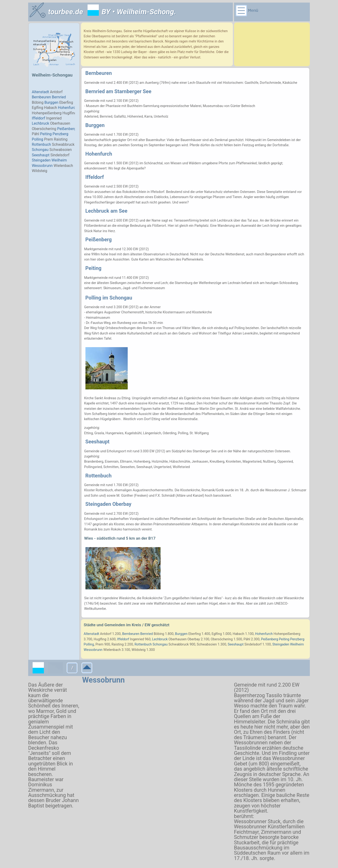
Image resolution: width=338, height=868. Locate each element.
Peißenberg (99, 240)
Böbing (159, 634)
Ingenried (137, 639)
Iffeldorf (95, 177)
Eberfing (195, 634)
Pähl (247, 639)
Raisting (118, 644)
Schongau (160, 644)
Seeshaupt (98, 442)
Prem (100, 644)
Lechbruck (160, 639)
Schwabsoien (207, 644)
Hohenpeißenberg (287, 634)
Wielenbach (112, 650)
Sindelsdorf (253, 644)
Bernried (96, 91)
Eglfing (217, 634)
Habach (238, 634)
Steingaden (281, 644)
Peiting (94, 268)
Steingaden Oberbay (108, 504)
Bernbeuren (99, 73)
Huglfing (100, 639)
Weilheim (297, 644)
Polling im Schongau (109, 298)
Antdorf (106, 634)
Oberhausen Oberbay (184, 639)
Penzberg (297, 639)
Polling (89, 644)
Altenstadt (92, 634)
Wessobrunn (103, 680)
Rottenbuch (99, 476)
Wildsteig (139, 650)
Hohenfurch (99, 154)
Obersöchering (222, 639)
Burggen (95, 125)
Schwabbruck (179, 644)
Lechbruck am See (106, 211)
